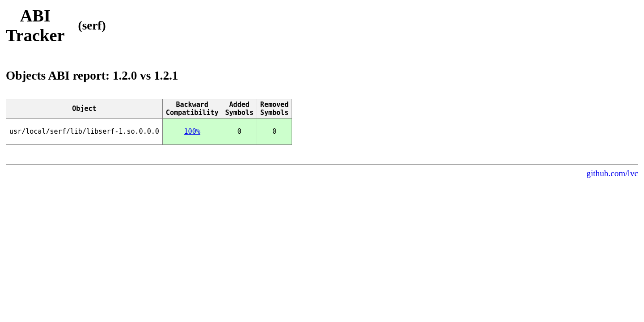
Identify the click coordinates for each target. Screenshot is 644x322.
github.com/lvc (612, 173)
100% (192, 131)
